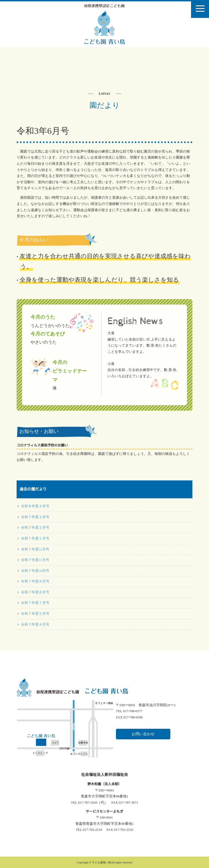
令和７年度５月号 (35, 614)
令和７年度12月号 (35, 549)
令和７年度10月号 (35, 571)
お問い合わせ (143, 734)
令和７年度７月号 (35, 603)
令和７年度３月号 (35, 517)
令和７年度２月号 (35, 528)
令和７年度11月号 (35, 560)
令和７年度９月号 (35, 581)
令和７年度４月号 (35, 625)
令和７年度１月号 (35, 538)
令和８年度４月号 (35, 506)
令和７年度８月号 (35, 592)
